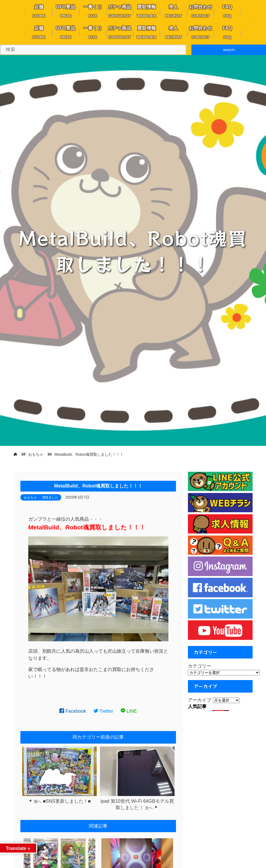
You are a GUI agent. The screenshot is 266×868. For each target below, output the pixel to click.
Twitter (103, 711)
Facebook (73, 711)
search (229, 50)
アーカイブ (200, 700)
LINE (129, 711)
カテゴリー (200, 666)
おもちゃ (30, 497)
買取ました (50, 497)
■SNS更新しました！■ (67, 801)
